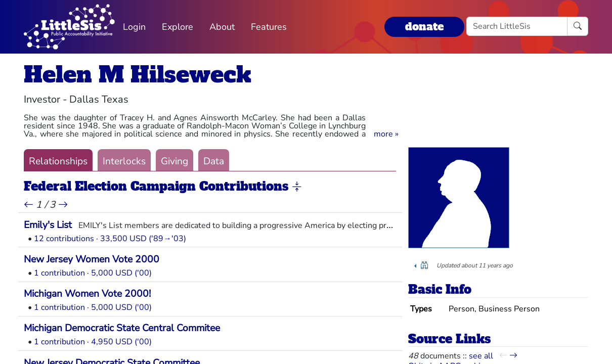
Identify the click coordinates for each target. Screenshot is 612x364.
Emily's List (48, 225)
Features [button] (269, 27)
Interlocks (124, 161)
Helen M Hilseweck (138, 75)
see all (481, 356)
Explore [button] (178, 27)
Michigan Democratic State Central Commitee (122, 328)
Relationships (58, 161)
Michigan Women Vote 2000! (87, 294)
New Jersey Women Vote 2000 (92, 259)
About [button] (222, 27)
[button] (386, 134)
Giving (174, 161)
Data (214, 161)
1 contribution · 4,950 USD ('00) (93, 342)
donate (424, 27)
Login (134, 27)
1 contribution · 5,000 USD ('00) (93, 273)
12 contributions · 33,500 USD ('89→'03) (110, 239)
